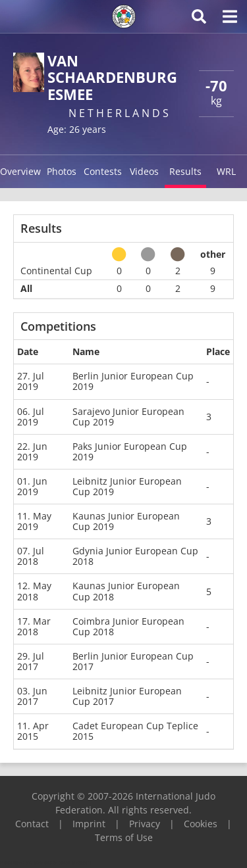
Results (185, 171)
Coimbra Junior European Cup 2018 (128, 626)
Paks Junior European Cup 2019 (130, 451)
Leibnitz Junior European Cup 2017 (127, 696)
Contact (32, 824)
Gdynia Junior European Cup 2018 (135, 556)
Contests (103, 171)
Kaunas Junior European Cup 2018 (126, 591)
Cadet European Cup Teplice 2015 (135, 731)
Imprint (89, 824)
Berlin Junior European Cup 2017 (133, 661)
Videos (144, 171)
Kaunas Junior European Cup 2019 (126, 521)
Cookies (201, 824)
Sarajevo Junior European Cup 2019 (128, 417)
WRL (226, 171)
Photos (62, 171)
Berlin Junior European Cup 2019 (133, 381)
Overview (20, 171)
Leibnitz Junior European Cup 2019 (127, 486)
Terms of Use (124, 837)
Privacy (145, 824)
